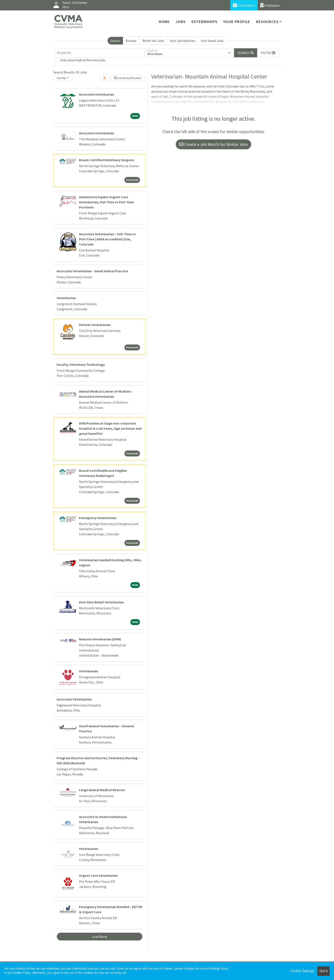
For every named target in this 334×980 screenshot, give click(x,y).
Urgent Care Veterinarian (98, 875)
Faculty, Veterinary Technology (81, 364)
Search (115, 41)
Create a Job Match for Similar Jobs (213, 144)
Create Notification (128, 78)
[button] (268, 53)
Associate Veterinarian (97, 94)
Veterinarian (66, 298)
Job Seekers (244, 5)
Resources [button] (267, 22)
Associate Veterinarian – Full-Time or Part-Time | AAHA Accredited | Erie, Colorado (107, 239)
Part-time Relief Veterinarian (101, 602)
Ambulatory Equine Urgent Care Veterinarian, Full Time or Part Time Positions (107, 202)
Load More (100, 937)
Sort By (62, 78)
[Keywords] (100, 53)
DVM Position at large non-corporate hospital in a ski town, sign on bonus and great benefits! (110, 428)
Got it (324, 971)
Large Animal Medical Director (102, 790)
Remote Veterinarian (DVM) (100, 639)
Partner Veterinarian (95, 325)
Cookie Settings (302, 971)
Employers (270, 5)
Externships (204, 22)
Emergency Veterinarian (98, 518)
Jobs (180, 22)
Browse (131, 41)
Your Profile (237, 22)
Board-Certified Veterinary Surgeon (107, 160)
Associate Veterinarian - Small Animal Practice (92, 271)
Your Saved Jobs (212, 41)
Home (164, 22)
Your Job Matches (183, 41)
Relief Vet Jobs (153, 41)
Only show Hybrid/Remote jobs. (83, 60)
